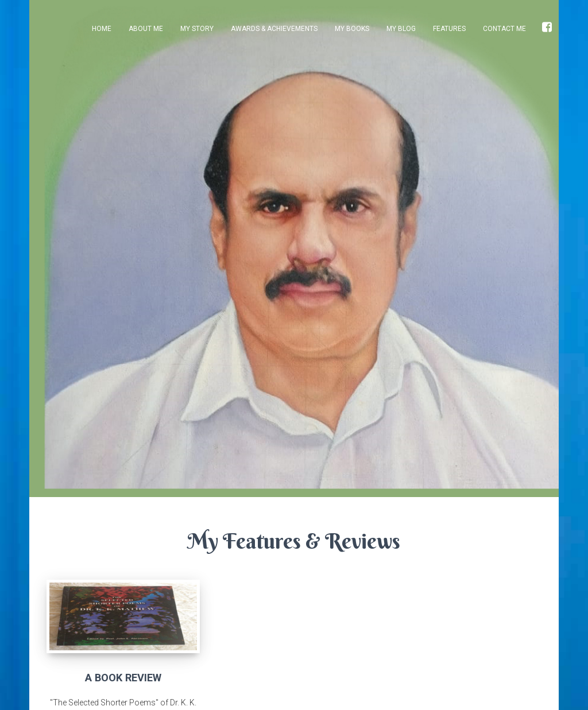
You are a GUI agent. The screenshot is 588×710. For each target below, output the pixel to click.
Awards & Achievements (274, 29)
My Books (352, 29)
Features (449, 29)
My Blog (401, 29)
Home (102, 29)
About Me (146, 29)
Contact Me (504, 29)
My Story (197, 29)
